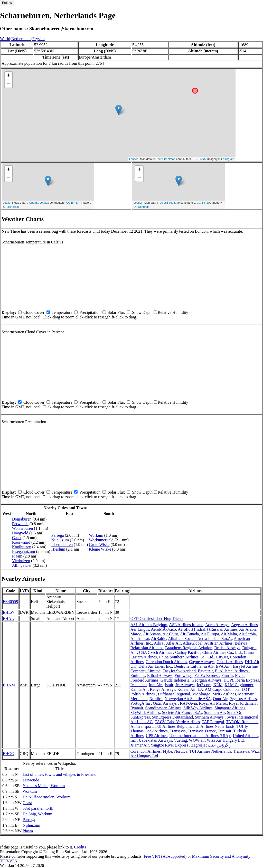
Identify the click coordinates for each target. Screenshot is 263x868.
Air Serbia (247, 634)
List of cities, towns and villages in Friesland (59, 774)
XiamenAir (140, 745)
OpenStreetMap (165, 159)
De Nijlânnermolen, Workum (46, 797)
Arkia (159, 643)
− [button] (9, 84)
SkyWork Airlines (145, 713)
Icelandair (139, 685)
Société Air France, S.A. (182, 713)
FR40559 (11, 602)
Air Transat (140, 639)
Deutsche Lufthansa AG (194, 666)
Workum (96, 535)
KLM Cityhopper (239, 685)
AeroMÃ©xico (163, 629)
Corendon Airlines (146, 751)
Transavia (178, 731)
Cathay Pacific (188, 652)
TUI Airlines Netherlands (214, 726)
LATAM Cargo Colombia (219, 689)
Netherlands (21, 39)
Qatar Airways (165, 703)
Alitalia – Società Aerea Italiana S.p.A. (200, 639)
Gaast (17, 538)
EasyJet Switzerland (179, 671)
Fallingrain (228, 159)
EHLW (9, 612)
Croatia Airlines (230, 662)
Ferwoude (20, 524)
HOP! (228, 680)
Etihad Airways (160, 676)
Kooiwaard (21, 542)
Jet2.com (204, 685)
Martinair (246, 694)
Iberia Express (247, 680)
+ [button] (9, 76)
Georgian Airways (207, 680)
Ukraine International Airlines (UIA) (200, 736)
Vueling (180, 740)
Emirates (138, 676)
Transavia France (202, 731)
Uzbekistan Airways (155, 740)
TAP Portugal (213, 722)
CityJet (222, 657)
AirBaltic (158, 639)
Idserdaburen (62, 545)
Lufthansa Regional (174, 694)
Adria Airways (217, 625)
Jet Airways (185, 685)
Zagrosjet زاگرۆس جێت (211, 745)
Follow (7, 3)
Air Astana (152, 634)
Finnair (227, 676)
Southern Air (214, 713)
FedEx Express (207, 676)
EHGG (8, 754)
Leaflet (133, 159)
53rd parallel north (38, 808)
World (5, 39)
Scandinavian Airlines (163, 708)
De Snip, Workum (37, 814)
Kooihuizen (22, 547)
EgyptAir (205, 671)
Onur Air (220, 699)
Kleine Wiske (100, 549)
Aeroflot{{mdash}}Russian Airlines (208, 629)
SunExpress (140, 717)
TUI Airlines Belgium (173, 726)
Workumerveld (101, 540)
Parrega (58, 535)
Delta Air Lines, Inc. (155, 666)
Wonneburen (22, 528)
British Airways (227, 648)
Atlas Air (173, 643)
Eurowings (184, 676)
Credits (80, 847)
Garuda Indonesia (175, 680)
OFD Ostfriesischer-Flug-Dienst (157, 619)
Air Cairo (170, 634)
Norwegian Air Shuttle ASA (188, 699)
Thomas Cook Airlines (149, 731)
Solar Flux (116, 312)
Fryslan (39, 39)
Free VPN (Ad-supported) (165, 856)
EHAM (9, 685)
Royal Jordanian (243, 703)
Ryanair (137, 708)
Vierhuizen (21, 561)
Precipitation (90, 312)
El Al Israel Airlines (232, 671)
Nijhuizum (60, 540)
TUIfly (242, 726)
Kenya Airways (162, 689)
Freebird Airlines (144, 680)
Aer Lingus (140, 629)
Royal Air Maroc (213, 703)
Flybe (240, 676)
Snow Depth (142, 312)
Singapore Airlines (230, 708)
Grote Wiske (99, 545)
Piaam (17, 556)
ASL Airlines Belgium (149, 625)
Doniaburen (22, 519)
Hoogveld (20, 533)
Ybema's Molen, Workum (44, 786)
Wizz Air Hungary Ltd (225, 740)
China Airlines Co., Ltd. (222, 652)
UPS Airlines (156, 736)
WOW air (197, 740)
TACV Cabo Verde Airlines (177, 722)
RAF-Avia (188, 703)
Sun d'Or (234, 713)
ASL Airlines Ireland (186, 625)
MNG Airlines (224, 694)
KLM (218, 685)
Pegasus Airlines (243, 699)
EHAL (8, 619)
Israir (169, 685)
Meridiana (139, 699)
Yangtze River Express (170, 745)
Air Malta (229, 634)
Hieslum (58, 549)
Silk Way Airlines (198, 708)
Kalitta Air (139, 689)
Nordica (156, 699)
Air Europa (210, 634)
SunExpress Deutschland (172, 717)
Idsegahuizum (24, 551)
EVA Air (223, 666)
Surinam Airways (210, 717)
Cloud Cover (34, 312)
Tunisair (224, 731)
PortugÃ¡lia (141, 703)
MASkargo (201, 694)
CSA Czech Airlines (156, 652)
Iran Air (156, 685)
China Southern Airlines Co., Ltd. (186, 657)
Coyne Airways (202, 662)
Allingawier (22, 565)
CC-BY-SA (199, 159)
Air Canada (189, 634)
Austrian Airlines (219, 643)
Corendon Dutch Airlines (166, 662)
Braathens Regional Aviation (189, 648)
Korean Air (186, 689)
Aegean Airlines (245, 625)
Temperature (62, 312)
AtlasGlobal (192, 643)
